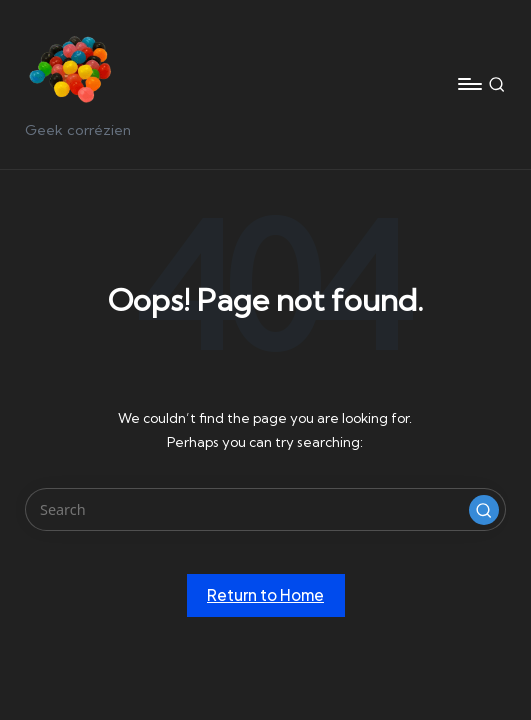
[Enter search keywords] (265, 509)
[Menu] (468, 84)
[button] (484, 510)
